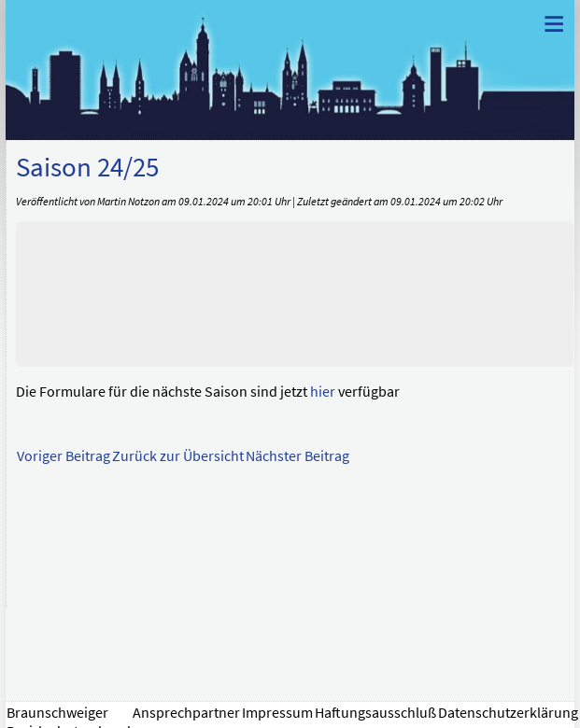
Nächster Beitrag (297, 455)
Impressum (277, 712)
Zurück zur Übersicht (178, 455)
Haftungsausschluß (375, 712)
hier (323, 391)
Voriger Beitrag (64, 455)
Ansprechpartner (186, 712)
